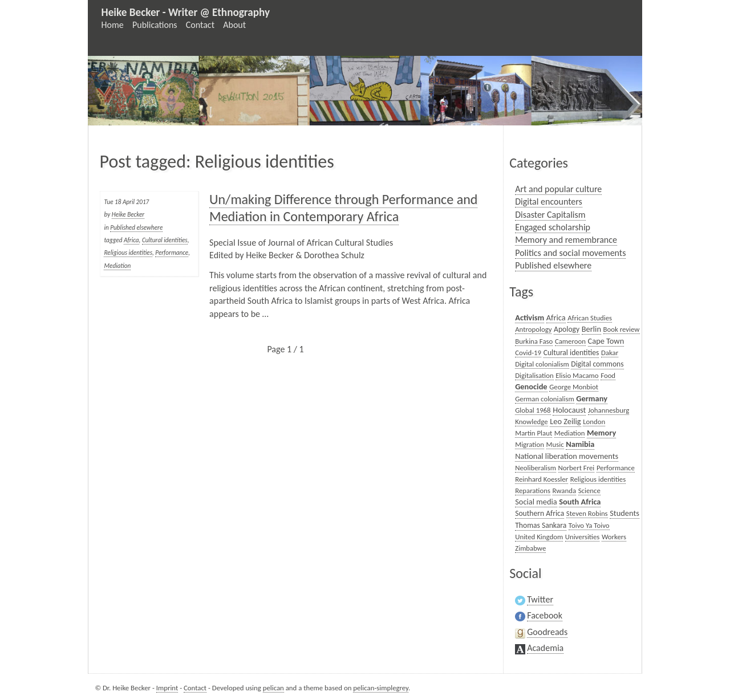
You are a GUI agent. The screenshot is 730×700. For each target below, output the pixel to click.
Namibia (580, 444)
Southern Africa (540, 513)
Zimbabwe (530, 548)
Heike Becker (128, 214)
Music (555, 444)
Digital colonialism (542, 364)
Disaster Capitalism (550, 215)
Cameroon (570, 341)
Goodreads (547, 632)
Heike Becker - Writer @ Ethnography (186, 12)
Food (608, 375)
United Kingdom (539, 537)
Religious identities (128, 253)
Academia (545, 648)
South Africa (580, 502)
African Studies (590, 318)
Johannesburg (609, 410)
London (594, 422)
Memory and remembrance (566, 240)
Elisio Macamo (577, 375)
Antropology (533, 329)
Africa (131, 240)
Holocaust (569, 410)
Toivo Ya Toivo (589, 525)
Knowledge (531, 422)
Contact (200, 25)
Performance (172, 253)
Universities (583, 537)
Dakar (610, 353)
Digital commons (597, 364)
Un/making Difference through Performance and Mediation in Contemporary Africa (343, 208)
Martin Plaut (534, 433)
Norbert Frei (577, 468)
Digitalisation (534, 375)
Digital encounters (549, 202)
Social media (536, 502)
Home (113, 25)
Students (624, 513)
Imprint (167, 688)
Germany (592, 398)
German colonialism (545, 399)
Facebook (545, 615)
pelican (273, 688)
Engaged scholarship (553, 227)
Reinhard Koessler (542, 479)
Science (589, 491)
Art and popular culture (558, 189)
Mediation (117, 266)
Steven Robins (587, 513)
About (234, 25)
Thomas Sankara (541, 525)
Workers (614, 537)
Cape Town (606, 341)
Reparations (533, 491)
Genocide (531, 386)
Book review (622, 329)
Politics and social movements (570, 253)
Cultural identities (165, 240)
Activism (530, 318)
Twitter (540, 599)
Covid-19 (528, 353)
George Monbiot (574, 387)
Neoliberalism (536, 468)
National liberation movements (567, 456)
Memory (601, 433)
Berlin (591, 329)
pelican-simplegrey (381, 688)
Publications (155, 25)
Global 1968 (533, 410)
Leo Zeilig (565, 421)
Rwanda (564, 491)
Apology (567, 329)
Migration (530, 444)
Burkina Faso (534, 341)
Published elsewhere (136, 227)
